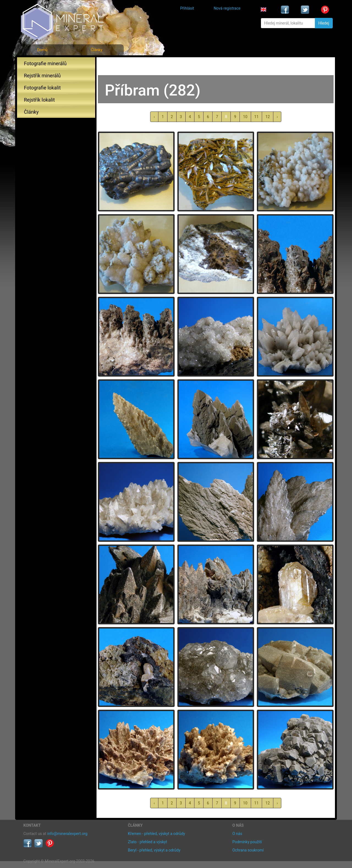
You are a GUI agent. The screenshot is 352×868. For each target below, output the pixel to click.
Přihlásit (187, 8)
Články (97, 50)
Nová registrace (227, 8)
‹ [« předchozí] (154, 117)
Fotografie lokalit (42, 88)
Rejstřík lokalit (39, 100)
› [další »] (277, 117)
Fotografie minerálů (45, 63)
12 (268, 117)
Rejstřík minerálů (42, 76)
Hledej (324, 23)
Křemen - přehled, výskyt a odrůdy (156, 834)
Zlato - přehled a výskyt (147, 842)
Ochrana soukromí (248, 850)
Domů (42, 50)
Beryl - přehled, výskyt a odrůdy (154, 850)
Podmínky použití (247, 842)
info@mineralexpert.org (67, 834)
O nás (237, 834)
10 (245, 117)
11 (257, 117)
